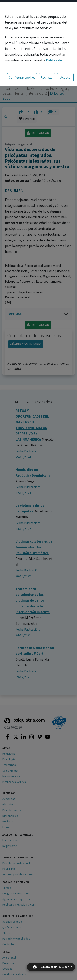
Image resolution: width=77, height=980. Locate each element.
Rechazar (47, 77)
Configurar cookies (22, 77)
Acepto (65, 77)
